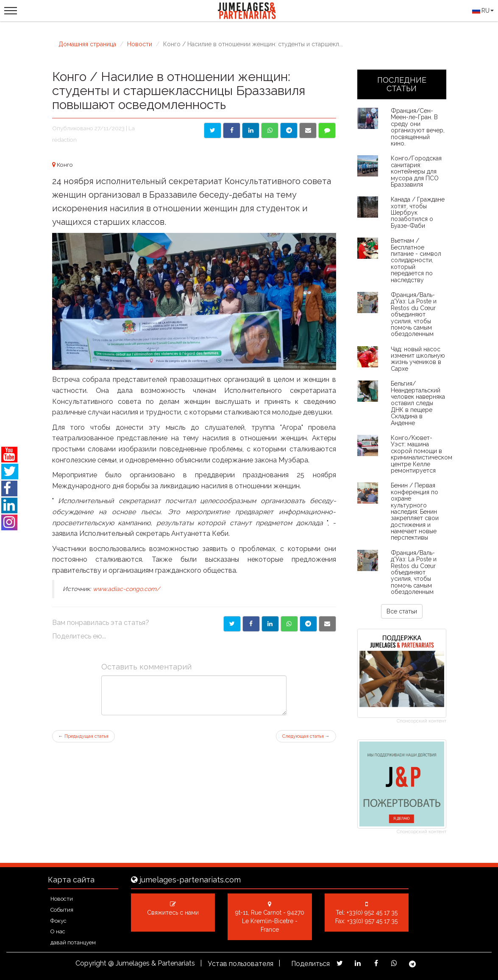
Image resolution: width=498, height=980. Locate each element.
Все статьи (402, 611)
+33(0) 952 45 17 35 (372, 913)
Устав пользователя (241, 964)
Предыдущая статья (83, 736)
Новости (140, 44)
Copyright (91, 963)
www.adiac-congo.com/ (126, 589)
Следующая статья (306, 736)
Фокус (58, 921)
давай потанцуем (73, 942)
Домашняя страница (87, 44)
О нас (58, 931)
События (62, 910)
